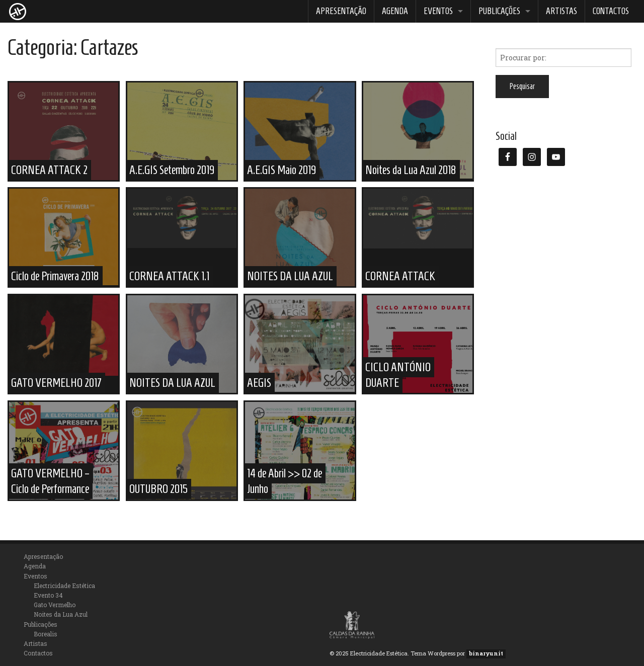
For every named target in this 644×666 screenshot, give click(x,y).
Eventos (438, 11)
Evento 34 (48, 595)
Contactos (611, 11)
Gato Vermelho (55, 605)
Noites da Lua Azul (61, 614)
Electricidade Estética (64, 586)
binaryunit (486, 653)
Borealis (46, 634)
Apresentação (341, 11)
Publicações (499, 11)
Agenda (395, 11)
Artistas (561, 11)
